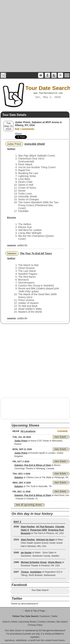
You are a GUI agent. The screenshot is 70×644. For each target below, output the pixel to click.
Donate (51, 622)
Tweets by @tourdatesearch (24, 604)
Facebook (44, 616)
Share (18, 134)
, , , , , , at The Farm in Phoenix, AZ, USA (43, 530)
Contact (42, 622)
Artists (14, 622)
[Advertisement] (34, 36)
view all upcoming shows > (30, 505)
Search (6, 622)
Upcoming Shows (27, 622)
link (17, 129)
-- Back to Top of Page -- (35, 611)
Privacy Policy (36, 625)
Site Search (62, 622)
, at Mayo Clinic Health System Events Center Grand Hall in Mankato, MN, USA (42, 543)
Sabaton (12, 253)
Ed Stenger (44, 630)
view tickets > (61, 437)
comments (28, 129)
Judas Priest (14, 144)
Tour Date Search (40, 590)
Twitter (54, 616)
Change (62, 431)
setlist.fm (22, 245)
